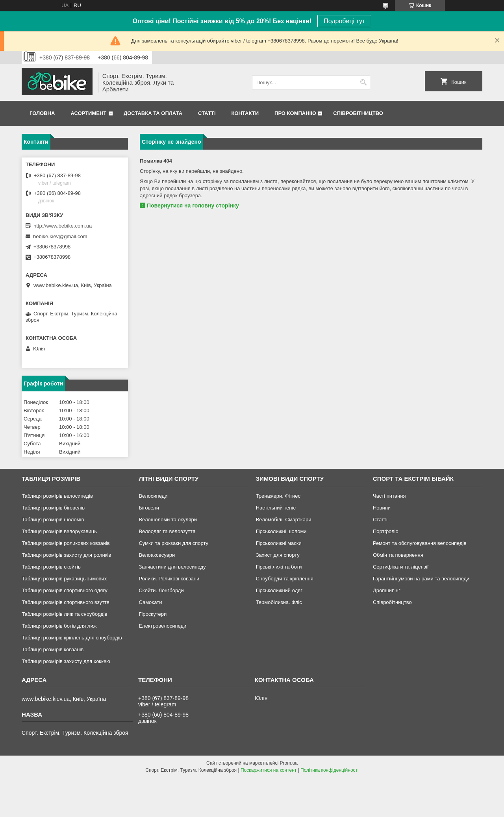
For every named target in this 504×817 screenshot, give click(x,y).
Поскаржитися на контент (269, 770)
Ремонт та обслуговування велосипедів (420, 543)
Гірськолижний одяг (279, 590)
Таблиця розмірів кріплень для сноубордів (72, 638)
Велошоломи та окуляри (168, 520)
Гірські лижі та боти (279, 567)
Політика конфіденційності (330, 770)
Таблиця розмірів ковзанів (53, 649)
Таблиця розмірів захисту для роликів (66, 555)
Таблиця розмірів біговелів (53, 508)
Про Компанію (295, 113)
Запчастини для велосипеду (172, 567)
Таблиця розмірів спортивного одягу (64, 590)
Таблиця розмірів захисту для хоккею (66, 661)
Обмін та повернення (398, 555)
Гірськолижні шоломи (281, 531)
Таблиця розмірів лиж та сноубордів (64, 614)
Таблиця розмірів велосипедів (57, 496)
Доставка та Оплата (153, 113)
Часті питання (389, 496)
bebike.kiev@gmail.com (60, 236)
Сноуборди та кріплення (285, 579)
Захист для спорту (278, 555)
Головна (42, 113)
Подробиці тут (344, 21)
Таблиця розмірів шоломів (53, 520)
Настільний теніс (276, 508)
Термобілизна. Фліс (279, 602)
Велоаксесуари (157, 555)
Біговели (149, 508)
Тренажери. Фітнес (278, 496)
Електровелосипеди (162, 626)
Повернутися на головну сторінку (193, 206)
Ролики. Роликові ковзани (169, 579)
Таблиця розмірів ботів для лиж (59, 626)
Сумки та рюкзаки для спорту (173, 543)
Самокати (150, 602)
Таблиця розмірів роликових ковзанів (66, 543)
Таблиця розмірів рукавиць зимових (64, 579)
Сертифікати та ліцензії (401, 567)
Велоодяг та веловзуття (167, 531)
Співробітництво (358, 113)
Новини (382, 508)
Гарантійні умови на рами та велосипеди (421, 579)
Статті (207, 113)
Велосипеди (153, 496)
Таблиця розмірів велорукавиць (59, 531)
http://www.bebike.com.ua (63, 226)
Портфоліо (386, 531)
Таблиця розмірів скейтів (51, 567)
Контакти (245, 113)
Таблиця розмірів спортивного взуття (66, 602)
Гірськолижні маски (279, 543)
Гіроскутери (153, 614)
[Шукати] (363, 82)
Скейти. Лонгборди (161, 590)
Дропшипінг (387, 590)
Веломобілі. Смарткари (284, 520)
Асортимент (88, 113)
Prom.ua (289, 763)
